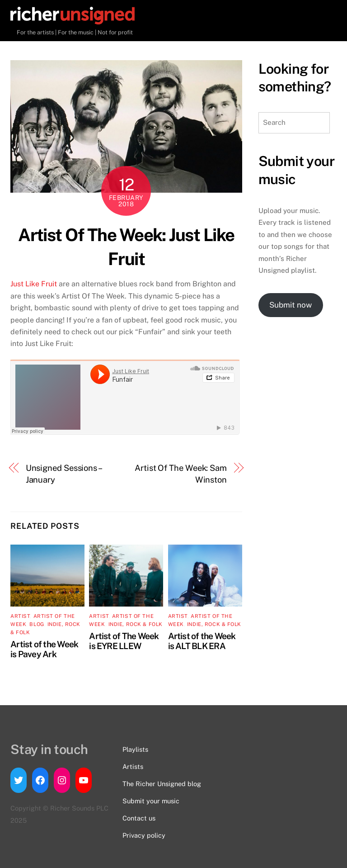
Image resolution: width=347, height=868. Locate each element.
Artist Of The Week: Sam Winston (181, 474)
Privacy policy (144, 835)
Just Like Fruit (34, 284)
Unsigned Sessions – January (63, 474)
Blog (37, 624)
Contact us (139, 818)
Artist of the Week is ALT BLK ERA (202, 641)
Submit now (291, 305)
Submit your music (151, 801)
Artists (133, 766)
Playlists (135, 749)
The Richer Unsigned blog (162, 784)
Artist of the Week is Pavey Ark (44, 649)
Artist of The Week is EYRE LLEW (124, 641)
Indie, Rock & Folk (136, 624)
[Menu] (321, 17)
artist (20, 616)
